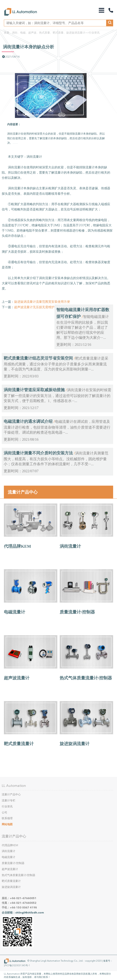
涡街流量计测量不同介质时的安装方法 (38, 453)
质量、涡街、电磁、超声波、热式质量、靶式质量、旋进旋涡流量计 (45, 33)
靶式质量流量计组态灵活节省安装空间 (38, 358)
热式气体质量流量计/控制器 (86, 678)
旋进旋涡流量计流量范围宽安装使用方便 (42, 302)
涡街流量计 (70, 546)
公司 (4, 813)
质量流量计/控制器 (77, 612)
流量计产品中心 (23, 492)
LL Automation (14, 786)
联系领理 (7, 818)
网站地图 (7, 824)
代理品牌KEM (17, 546)
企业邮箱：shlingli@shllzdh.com (23, 913)
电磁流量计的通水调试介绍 (28, 421)
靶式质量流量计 (19, 744)
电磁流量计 (15, 612)
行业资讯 (94, 33)
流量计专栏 (9, 801)
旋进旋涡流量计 (75, 744)
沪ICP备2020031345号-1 (17, 965)
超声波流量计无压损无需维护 (34, 307)
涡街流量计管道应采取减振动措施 (34, 390)
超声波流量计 (17, 678)
